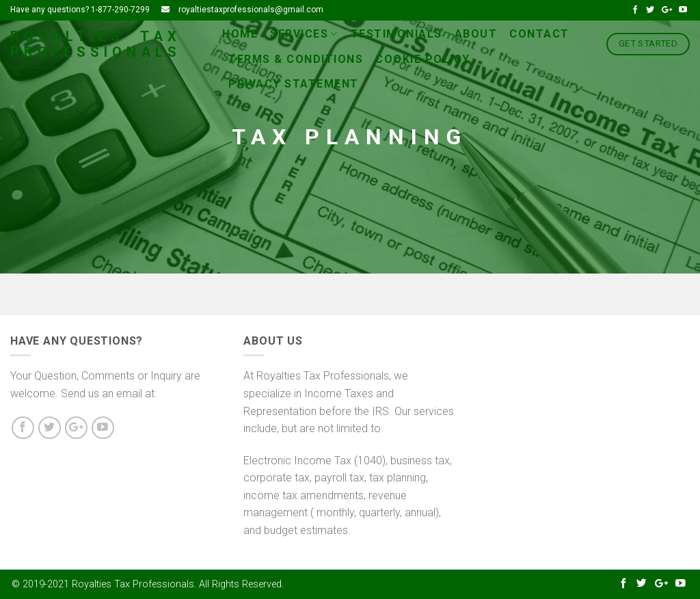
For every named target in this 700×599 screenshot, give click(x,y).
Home (240, 34)
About (476, 34)
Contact (539, 34)
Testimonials (396, 34)
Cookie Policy (423, 59)
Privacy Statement (294, 84)
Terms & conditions (296, 59)
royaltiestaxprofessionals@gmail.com (251, 10)
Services (304, 34)
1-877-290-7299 (120, 10)
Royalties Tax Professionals (96, 44)
